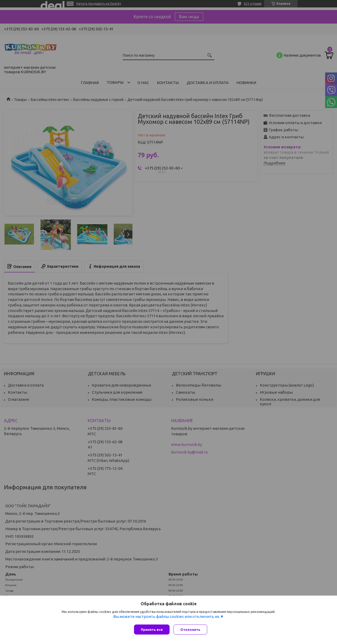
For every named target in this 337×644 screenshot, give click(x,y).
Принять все (152, 630)
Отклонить (192, 630)
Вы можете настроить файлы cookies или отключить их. (167, 618)
